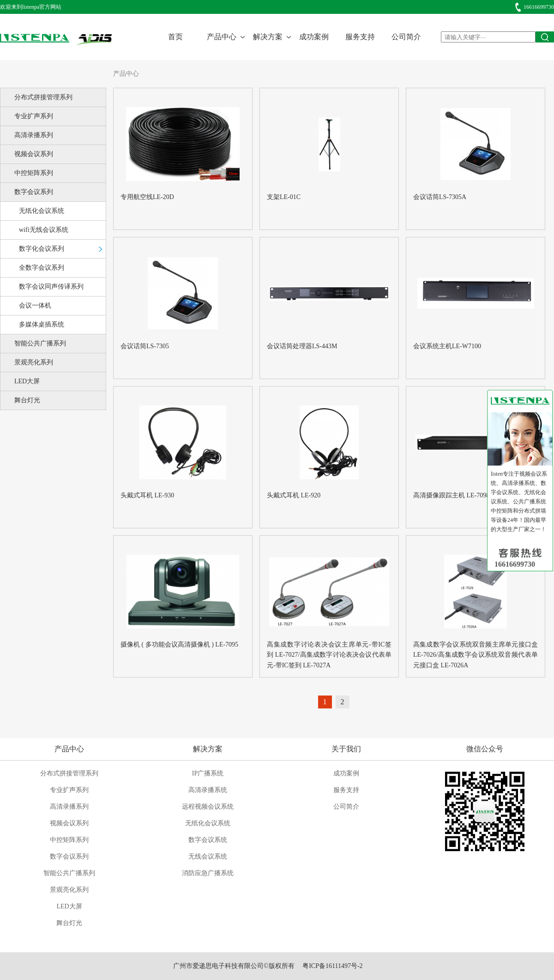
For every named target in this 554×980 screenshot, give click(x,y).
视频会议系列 (34, 154)
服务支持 (360, 37)
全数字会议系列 (42, 268)
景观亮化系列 (34, 362)
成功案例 (314, 37)
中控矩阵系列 (34, 173)
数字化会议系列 (42, 249)
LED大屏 (27, 381)
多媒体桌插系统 (42, 324)
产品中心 (222, 37)
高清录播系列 (34, 135)
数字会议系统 (208, 840)
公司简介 (406, 37)
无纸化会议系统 (42, 211)
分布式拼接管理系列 (43, 97)
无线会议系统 (208, 856)
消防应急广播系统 (208, 873)
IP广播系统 (208, 773)
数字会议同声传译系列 (51, 287)
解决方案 (268, 37)
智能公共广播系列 (40, 343)
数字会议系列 (34, 192)
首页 (175, 37)
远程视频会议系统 (208, 807)
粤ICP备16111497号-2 (332, 966)
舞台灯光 (27, 400)
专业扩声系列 (34, 116)
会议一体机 (35, 305)
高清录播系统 (208, 790)
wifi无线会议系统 (44, 230)
